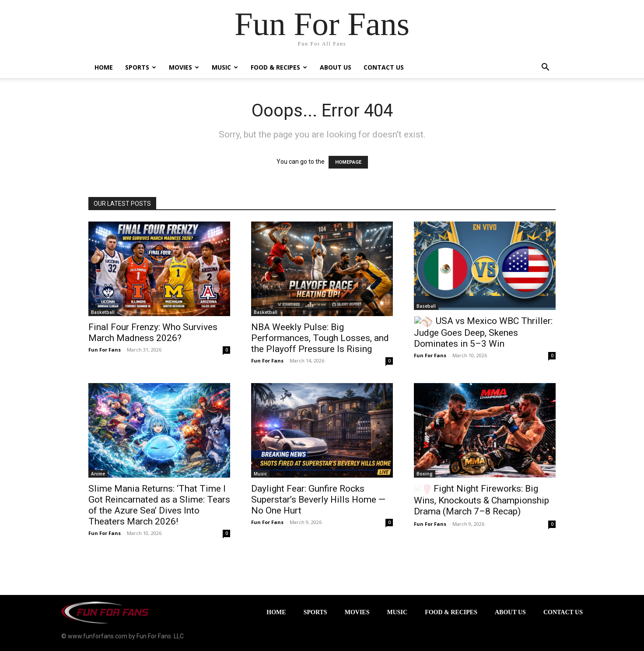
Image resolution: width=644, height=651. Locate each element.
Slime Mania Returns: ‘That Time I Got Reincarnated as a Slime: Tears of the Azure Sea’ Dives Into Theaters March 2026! (159, 505)
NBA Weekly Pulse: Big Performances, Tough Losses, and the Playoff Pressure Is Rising (320, 338)
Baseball (426, 306)
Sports (141, 67)
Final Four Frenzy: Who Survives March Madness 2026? (153, 333)
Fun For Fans (105, 350)
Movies (184, 67)
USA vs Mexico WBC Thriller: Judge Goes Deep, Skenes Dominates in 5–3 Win (483, 332)
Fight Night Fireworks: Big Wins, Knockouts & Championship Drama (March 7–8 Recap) (481, 500)
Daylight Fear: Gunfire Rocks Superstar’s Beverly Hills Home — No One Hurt (318, 500)
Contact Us (384, 67)
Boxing (425, 474)
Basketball (103, 312)
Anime (98, 474)
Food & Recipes (279, 67)
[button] (545, 68)
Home (104, 67)
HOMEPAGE (348, 162)
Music (225, 67)
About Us (336, 67)
